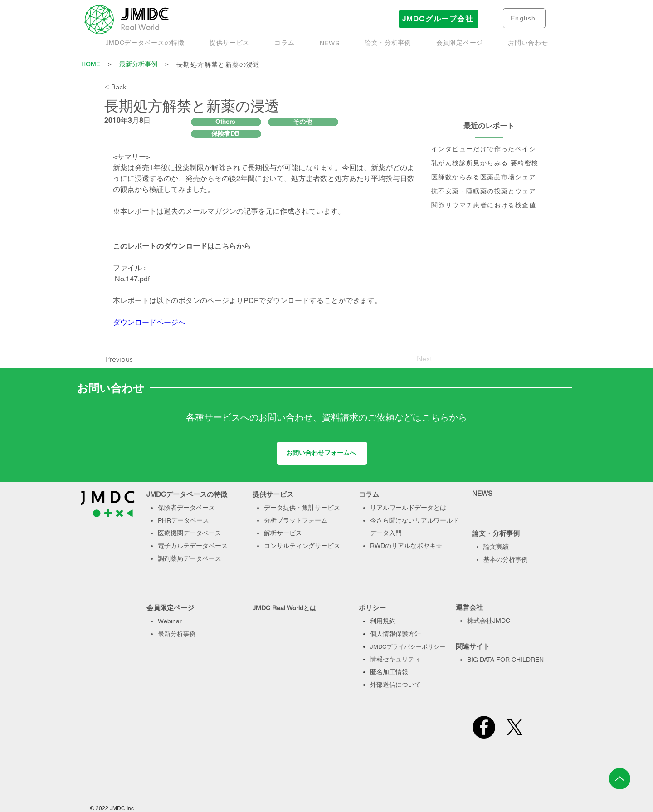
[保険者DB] (226, 134)
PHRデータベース (183, 520)
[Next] (409, 359)
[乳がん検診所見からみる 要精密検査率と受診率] (489, 164)
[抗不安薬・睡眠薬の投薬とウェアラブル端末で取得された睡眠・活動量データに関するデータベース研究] (489, 192)
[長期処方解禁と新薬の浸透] (362, 65)
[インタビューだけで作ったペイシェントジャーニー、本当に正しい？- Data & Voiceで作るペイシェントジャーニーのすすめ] (489, 149)
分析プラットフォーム (296, 520)
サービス (327, 546)
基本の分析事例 (506, 559)
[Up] (620, 779)
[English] (524, 18)
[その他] (303, 122)
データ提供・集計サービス (302, 508)
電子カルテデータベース (193, 546)
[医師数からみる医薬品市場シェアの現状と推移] (489, 178)
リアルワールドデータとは (408, 508)
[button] (388, 43)
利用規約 (383, 621)
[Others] (226, 122)
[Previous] (122, 359)
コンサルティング (289, 546)
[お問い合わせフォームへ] (322, 453)
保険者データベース (186, 508)
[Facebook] (484, 727)
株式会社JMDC (489, 621)
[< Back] (134, 87)
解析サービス (283, 533)
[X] (515, 727)
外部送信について (395, 685)
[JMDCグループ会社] (439, 19)
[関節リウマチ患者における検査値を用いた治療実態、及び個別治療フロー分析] (489, 206)
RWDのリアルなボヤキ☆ (406, 546)
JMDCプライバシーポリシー (408, 647)
